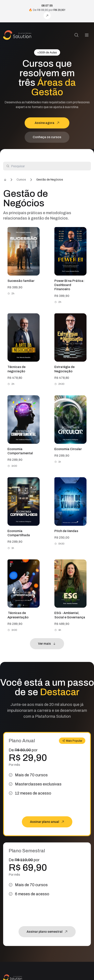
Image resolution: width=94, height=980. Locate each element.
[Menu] (87, 35)
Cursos (21, 180)
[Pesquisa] (76, 35)
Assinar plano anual (47, 822)
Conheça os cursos (47, 137)
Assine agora (47, 123)
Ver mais (47, 644)
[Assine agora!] (47, 16)
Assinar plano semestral (47, 932)
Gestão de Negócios (50, 180)
